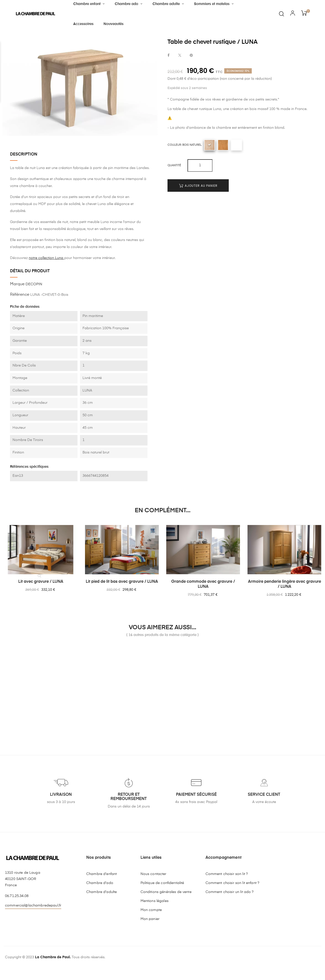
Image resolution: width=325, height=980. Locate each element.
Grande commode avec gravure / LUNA (203, 584)
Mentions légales (154, 901)
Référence (20, 295)
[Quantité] (200, 165)
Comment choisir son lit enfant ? (232, 883)
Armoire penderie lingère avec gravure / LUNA (284, 584)
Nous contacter (153, 874)
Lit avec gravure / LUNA (41, 582)
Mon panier (150, 919)
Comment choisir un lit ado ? (230, 892)
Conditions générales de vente (166, 892)
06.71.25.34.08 (17, 896)
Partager (168, 56)
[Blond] (223, 145)
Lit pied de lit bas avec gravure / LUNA (122, 582)
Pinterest (191, 56)
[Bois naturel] (209, 145)
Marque (17, 284)
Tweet (180, 56)
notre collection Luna (46, 258)
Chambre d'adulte (101, 892)
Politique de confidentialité (162, 883)
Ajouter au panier (198, 186)
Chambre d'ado (100, 883)
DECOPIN (34, 284)
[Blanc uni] (236, 145)
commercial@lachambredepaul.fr (33, 905)
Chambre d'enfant (101, 874)
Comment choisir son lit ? (227, 874)
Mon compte (151, 910)
